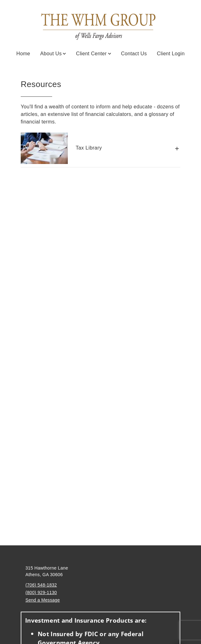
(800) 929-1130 (41, 592)
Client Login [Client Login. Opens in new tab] (171, 54)
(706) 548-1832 (41, 585)
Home (23, 54)
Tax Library (61, 148)
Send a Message (43, 600)
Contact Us (134, 54)
